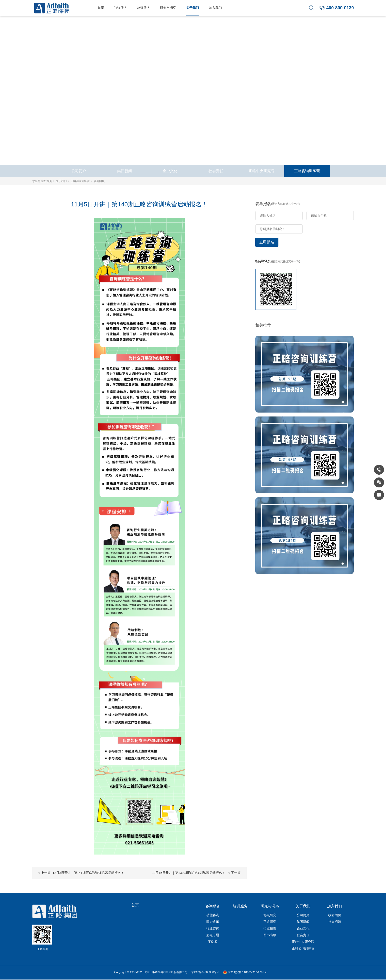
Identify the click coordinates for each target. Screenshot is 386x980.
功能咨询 (213, 915)
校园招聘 (335, 915)
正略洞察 (270, 922)
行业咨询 (213, 928)
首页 (101, 8)
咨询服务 (121, 8)
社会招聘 (335, 922)
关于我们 (193, 8)
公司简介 (79, 171)
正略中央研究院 (262, 171)
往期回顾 (99, 181)
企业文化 (170, 171)
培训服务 (144, 8)
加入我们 (215, 8)
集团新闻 (125, 171)
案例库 (213, 942)
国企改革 (213, 922)
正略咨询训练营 (307, 171)
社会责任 (216, 171)
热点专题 (213, 935)
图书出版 (270, 935)
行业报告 (270, 928)
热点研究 (270, 915)
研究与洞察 (168, 8)
